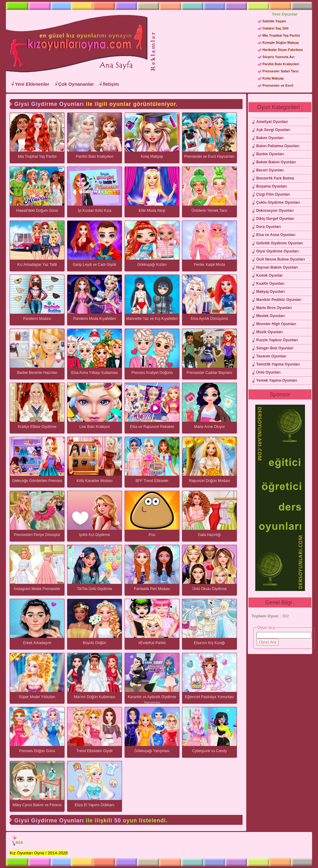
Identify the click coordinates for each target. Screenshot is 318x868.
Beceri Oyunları (270, 170)
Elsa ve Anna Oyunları (276, 235)
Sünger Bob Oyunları (275, 348)
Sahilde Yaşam (274, 21)
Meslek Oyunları (270, 316)
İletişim (111, 84)
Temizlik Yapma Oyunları (278, 364)
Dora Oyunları (268, 227)
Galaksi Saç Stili (275, 28)
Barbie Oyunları (270, 154)
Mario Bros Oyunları (274, 308)
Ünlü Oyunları (268, 372)
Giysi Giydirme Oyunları (277, 251)
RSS (19, 843)
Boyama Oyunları (272, 186)
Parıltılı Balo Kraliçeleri (281, 64)
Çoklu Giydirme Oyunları (278, 202)
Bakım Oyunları (270, 138)
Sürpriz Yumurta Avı (278, 57)
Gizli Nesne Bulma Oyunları (281, 259)
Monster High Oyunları (276, 324)
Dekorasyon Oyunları (275, 211)
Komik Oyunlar (269, 275)
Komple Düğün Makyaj (281, 43)
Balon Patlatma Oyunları (278, 146)
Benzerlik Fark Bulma (275, 178)
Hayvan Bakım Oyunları (277, 267)
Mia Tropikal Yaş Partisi (281, 35)
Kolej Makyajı (273, 78)
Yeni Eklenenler (32, 84)
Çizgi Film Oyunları (273, 194)
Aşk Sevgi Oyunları (273, 130)
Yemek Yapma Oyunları (277, 380)
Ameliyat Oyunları (272, 122)
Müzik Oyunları (269, 332)
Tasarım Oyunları (271, 356)
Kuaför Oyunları (270, 284)
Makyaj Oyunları (270, 292)
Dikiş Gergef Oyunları (275, 219)
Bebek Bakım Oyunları (276, 162)
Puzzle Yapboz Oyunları (277, 340)
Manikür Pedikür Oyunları (279, 300)
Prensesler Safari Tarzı (280, 71)
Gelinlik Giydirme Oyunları (280, 243)
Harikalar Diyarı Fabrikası (283, 50)
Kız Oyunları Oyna (75, 44)
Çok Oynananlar (76, 84)
